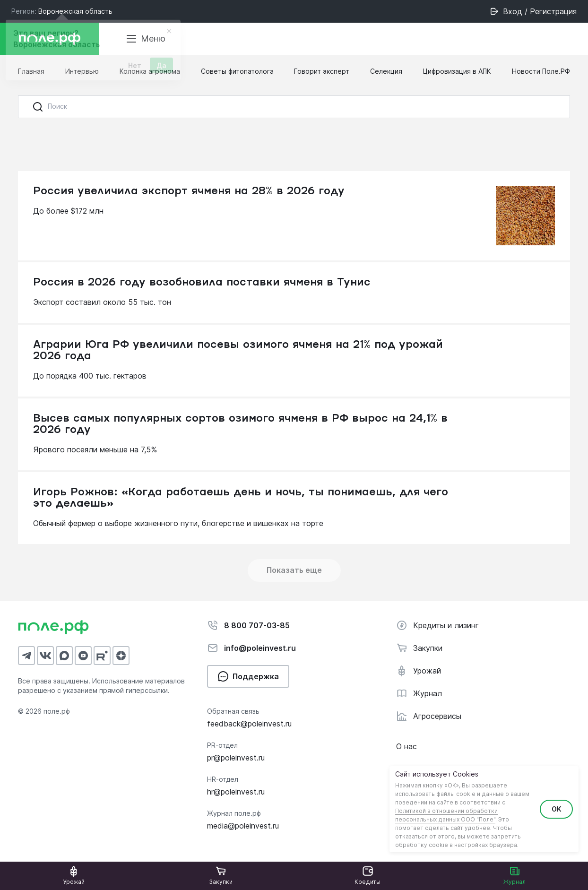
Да (161, 68)
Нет (135, 68)
